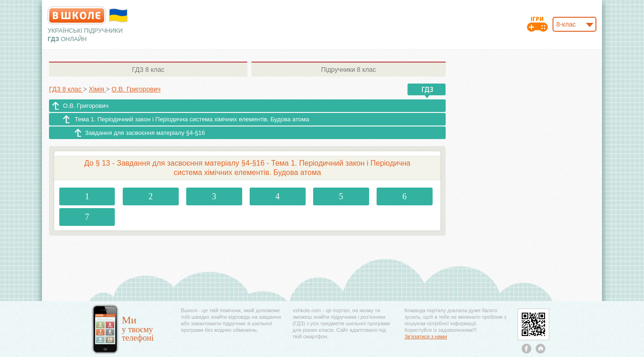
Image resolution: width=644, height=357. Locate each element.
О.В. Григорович (86, 106)
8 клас (148, 70)
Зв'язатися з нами (426, 336)
